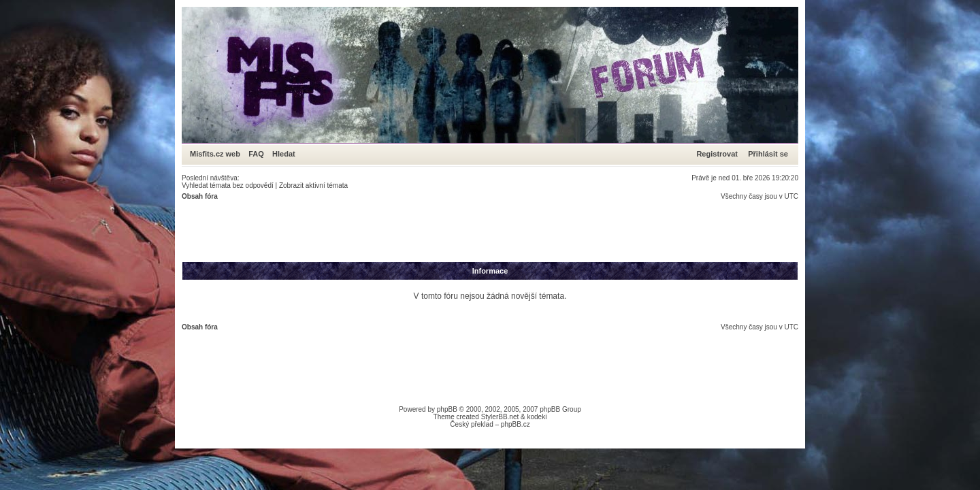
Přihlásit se (768, 154)
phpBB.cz (516, 424)
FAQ (256, 154)
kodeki (537, 417)
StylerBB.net (500, 417)
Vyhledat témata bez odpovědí (228, 185)
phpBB (447, 409)
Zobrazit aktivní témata (313, 185)
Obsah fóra (200, 196)
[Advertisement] (429, 231)
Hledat (284, 154)
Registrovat (717, 154)
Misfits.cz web (218, 154)
